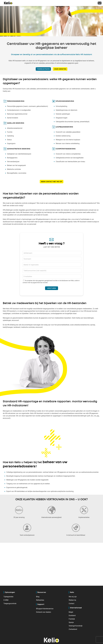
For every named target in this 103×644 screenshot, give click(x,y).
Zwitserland (73, 629)
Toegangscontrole (10, 603)
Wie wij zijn (73, 597)
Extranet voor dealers (44, 612)
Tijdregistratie (8, 597)
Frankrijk (72, 619)
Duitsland (72, 615)
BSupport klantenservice (45, 609)
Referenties (40, 600)
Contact (71, 603)
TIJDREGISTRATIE (43, 69)
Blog (38, 597)
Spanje (71, 622)
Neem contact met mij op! (52, 182)
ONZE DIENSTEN (60, 69)
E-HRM (6, 600)
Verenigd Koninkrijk (76, 626)
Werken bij (72, 600)
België (71, 612)
